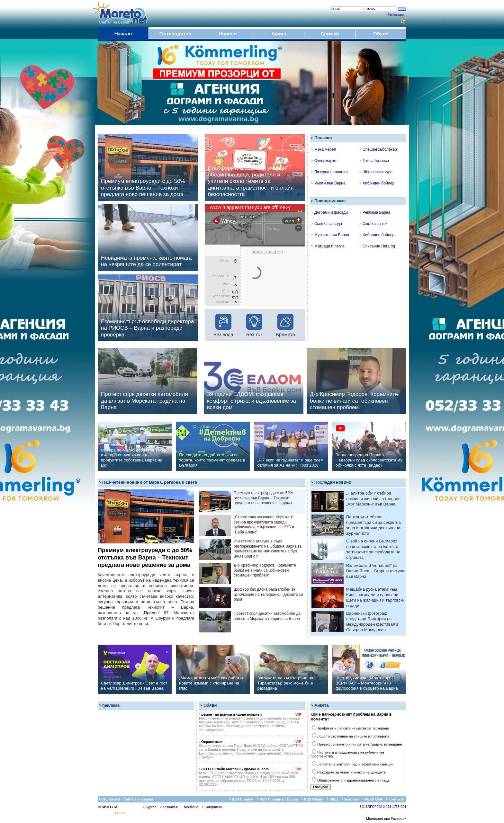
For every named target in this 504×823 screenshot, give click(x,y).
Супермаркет (325, 161)
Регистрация (397, 15)
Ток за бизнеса (374, 161)
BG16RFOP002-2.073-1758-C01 (383, 807)
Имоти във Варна (328, 183)
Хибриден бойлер (377, 183)
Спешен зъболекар (378, 149)
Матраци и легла (328, 246)
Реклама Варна (375, 212)
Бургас (150, 807)
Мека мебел (324, 149)
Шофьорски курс (376, 172)
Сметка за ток (373, 224)
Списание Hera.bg (377, 246)
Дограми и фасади (330, 212)
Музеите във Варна (330, 235)
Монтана (190, 807)
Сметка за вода (327, 224)
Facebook (399, 819)
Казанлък (169, 807)
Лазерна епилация (329, 172)
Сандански (212, 807)
